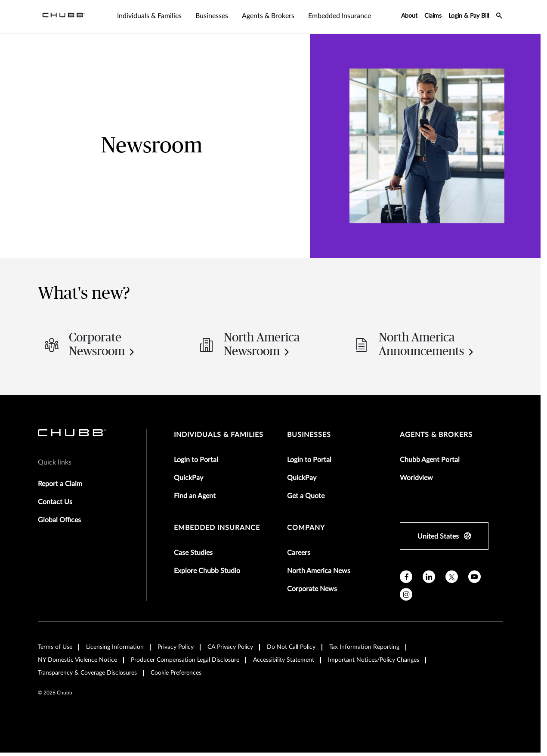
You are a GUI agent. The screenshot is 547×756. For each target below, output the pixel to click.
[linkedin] (429, 577)
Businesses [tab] (212, 16)
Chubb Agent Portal (430, 460)
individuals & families (219, 435)
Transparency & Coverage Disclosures (87, 673)
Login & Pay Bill (469, 16)
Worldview (416, 478)
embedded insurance (217, 528)
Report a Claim (60, 484)
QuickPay (189, 478)
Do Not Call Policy (291, 647)
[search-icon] (499, 17)
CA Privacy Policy (230, 647)
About (409, 16)
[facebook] (406, 577)
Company (306, 528)
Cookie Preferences (176, 673)
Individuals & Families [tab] (149, 16)
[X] (452, 577)
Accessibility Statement (284, 660)
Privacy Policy (176, 647)
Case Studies (193, 553)
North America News (319, 571)
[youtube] (474, 577)
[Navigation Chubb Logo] (64, 17)
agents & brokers (436, 435)
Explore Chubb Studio (207, 571)
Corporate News (312, 589)
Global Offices (59, 520)
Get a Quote (306, 496)
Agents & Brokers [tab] (268, 16)
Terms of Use (55, 647)
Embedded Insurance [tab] (340, 16)
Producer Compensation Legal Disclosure (185, 660)
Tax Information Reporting (364, 647)
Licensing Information (115, 647)
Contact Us (55, 502)
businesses (309, 435)
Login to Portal (196, 460)
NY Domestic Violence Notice (77, 660)
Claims (433, 16)
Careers (299, 553)
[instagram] (406, 594)
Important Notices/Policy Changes (374, 660)
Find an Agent (195, 496)
